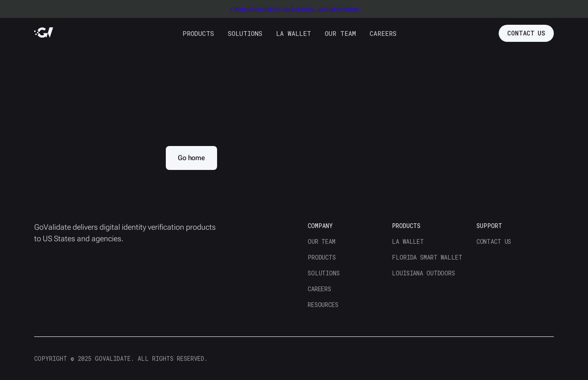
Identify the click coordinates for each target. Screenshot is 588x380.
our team (340, 33)
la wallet (408, 241)
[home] (44, 33)
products (198, 33)
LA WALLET (294, 33)
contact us (526, 33)
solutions (245, 33)
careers (383, 33)
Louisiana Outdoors (423, 273)
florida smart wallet (427, 257)
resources (323, 305)
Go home (191, 158)
